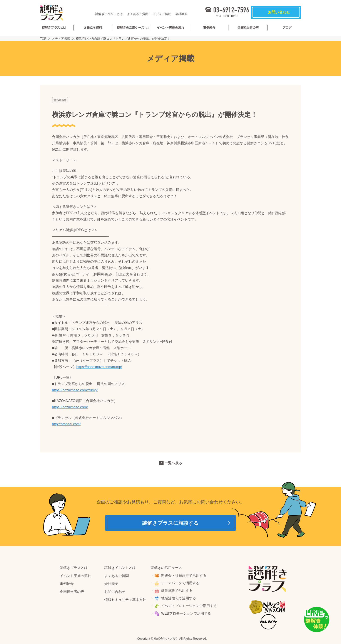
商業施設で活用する (177, 592)
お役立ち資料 (93, 28)
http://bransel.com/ (66, 424)
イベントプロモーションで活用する (190, 607)
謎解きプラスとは (54, 28)
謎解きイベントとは (109, 14)
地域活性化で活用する (179, 599)
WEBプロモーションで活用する (187, 615)
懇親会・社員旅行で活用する (184, 577)
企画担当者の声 (248, 28)
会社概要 (181, 14)
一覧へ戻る (173, 463)
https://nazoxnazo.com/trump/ (99, 367)
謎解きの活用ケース (130, 28)
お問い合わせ (115, 593)
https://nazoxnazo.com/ (70, 407)
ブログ (287, 28)
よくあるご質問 (138, 14)
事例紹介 (209, 28)
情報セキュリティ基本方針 (125, 601)
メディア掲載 (162, 14)
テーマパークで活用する (181, 584)
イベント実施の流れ (170, 28)
